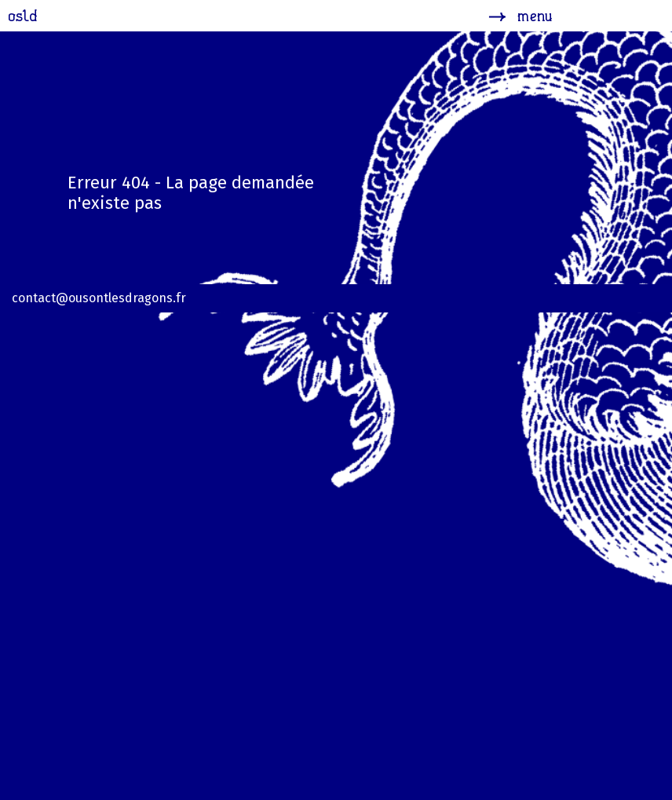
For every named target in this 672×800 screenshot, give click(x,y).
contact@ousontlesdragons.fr (99, 298)
